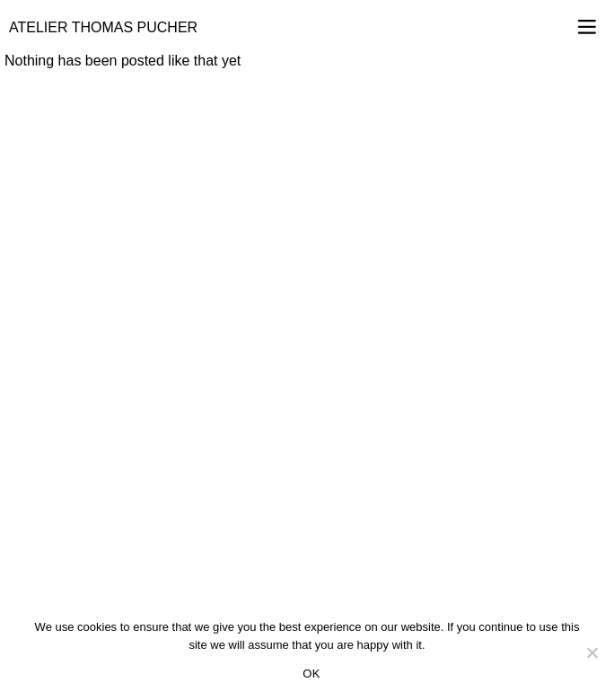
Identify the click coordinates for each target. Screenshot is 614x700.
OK (311, 674)
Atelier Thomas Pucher (103, 27)
